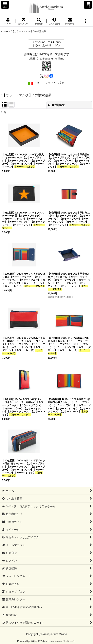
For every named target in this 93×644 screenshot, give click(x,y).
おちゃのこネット (40, 641)
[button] (5, 5)
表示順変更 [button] (57, 105)
